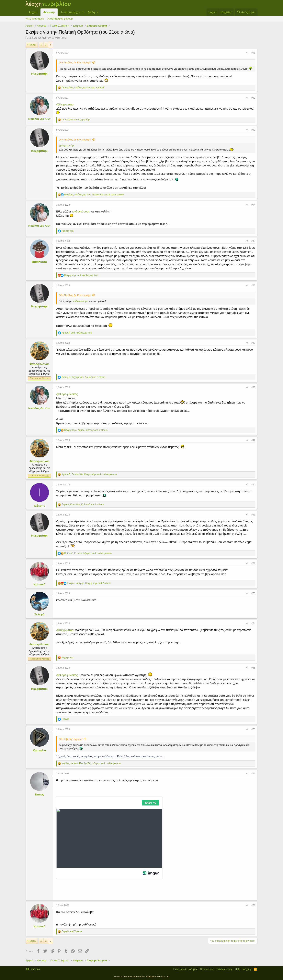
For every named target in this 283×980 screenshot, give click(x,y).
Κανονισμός (207, 969)
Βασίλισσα (39, 262)
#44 (253, 205)
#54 (253, 623)
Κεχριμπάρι (39, 73)
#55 (253, 668)
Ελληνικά (33, 969)
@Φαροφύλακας (67, 394)
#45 (253, 241)
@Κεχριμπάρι (65, 104)
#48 (253, 387)
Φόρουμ (49, 12)
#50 (253, 485)
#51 (253, 515)
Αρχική (33, 12)
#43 (253, 130)
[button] (83, 12)
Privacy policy (224, 969)
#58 (253, 905)
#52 (253, 563)
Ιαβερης (40, 506)
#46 (253, 285)
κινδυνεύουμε (81, 211)
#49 (253, 440)
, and (83, 88)
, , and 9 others (83, 504)
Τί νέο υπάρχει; (70, 12)
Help (238, 969)
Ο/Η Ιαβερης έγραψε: (71, 739)
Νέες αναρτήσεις (35, 19)
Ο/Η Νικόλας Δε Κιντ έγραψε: (75, 62)
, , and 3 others (83, 377)
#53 (253, 593)
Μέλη (91, 12)
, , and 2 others (86, 430)
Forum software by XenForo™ (142, 976)
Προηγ (32, 45)
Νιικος (40, 794)
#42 (253, 98)
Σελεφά (40, 614)
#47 (253, 343)
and (76, 120)
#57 (253, 774)
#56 (253, 729)
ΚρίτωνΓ (39, 584)
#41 (253, 53)
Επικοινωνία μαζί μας (185, 969)
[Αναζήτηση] (246, 12)
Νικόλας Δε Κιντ (37, 38)
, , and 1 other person (94, 195)
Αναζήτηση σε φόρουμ (60, 19)
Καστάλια (39, 750)
